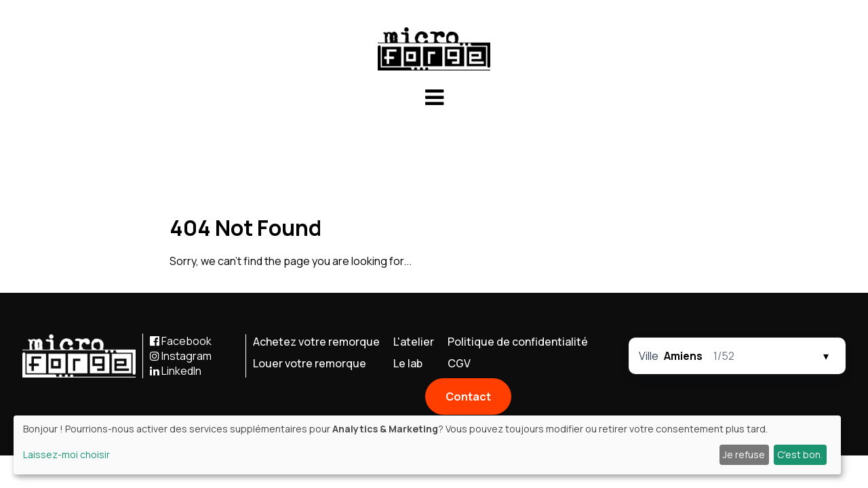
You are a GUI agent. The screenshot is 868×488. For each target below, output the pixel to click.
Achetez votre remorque (316, 342)
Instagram (181, 356)
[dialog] (427, 445)
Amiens (683, 356)
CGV (459, 363)
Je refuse (744, 454)
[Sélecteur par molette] (737, 356)
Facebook (181, 341)
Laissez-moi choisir (66, 454)
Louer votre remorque (310, 363)
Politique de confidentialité (518, 342)
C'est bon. (800, 454)
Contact (468, 396)
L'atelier (414, 342)
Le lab (408, 363)
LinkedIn (176, 371)
